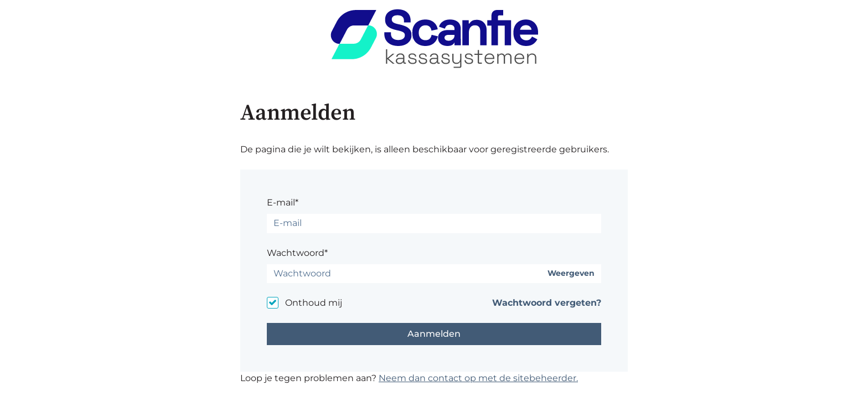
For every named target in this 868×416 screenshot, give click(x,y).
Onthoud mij (314, 303)
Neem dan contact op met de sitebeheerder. (478, 378)
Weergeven (571, 273)
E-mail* (283, 202)
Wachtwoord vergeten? (547, 303)
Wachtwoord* (297, 253)
